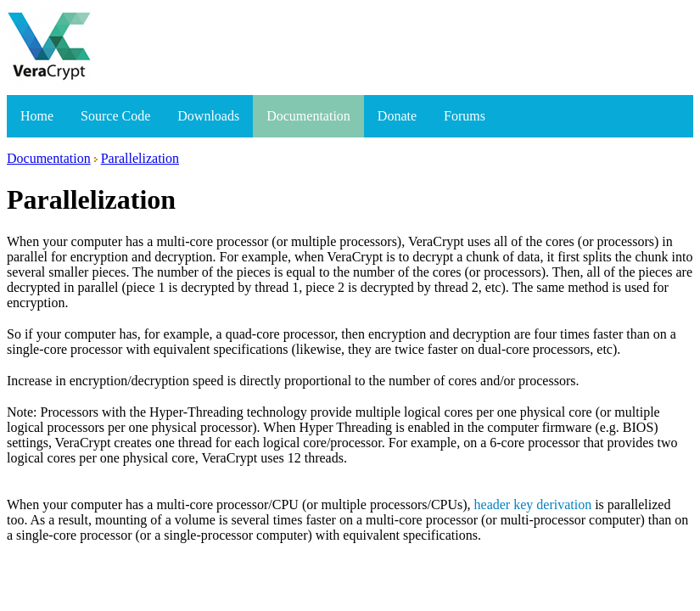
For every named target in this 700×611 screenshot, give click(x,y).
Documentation (308, 116)
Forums (465, 116)
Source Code (115, 116)
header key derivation (533, 504)
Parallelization (140, 158)
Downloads (208, 116)
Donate (397, 116)
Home (37, 116)
